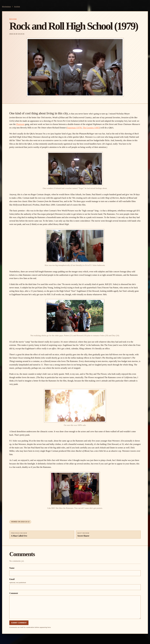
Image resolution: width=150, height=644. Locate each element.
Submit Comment (19, 623)
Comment (75, 606)
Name (75, 571)
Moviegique (6, 7)
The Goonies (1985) (91, 128)
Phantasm (20, 124)
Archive (17, 7)
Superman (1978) (74, 128)
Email (75, 584)
